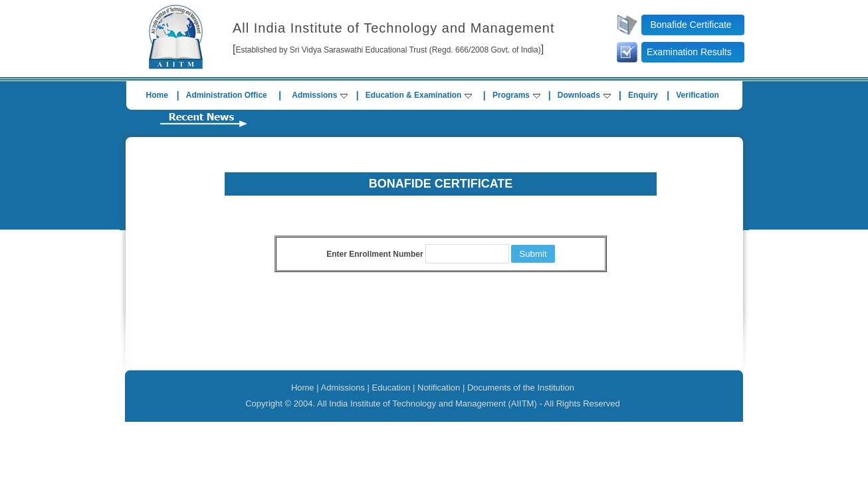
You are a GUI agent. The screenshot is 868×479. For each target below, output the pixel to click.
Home (157, 95)
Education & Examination (419, 95)
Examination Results (689, 52)
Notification (439, 388)
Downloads (584, 95)
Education (391, 388)
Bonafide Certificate (691, 25)
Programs (516, 95)
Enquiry (643, 95)
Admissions (320, 95)
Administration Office (227, 95)
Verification (698, 95)
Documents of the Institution (521, 388)
